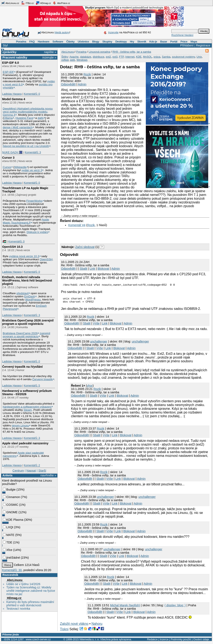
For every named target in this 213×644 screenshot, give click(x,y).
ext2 (108, 57)
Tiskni (64, 631)
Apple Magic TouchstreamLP (26, 221)
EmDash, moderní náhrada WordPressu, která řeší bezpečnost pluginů (27, 280)
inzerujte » (49, 57)
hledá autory (62, 32)
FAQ (32, 42)
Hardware (44, 42)
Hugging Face (24, 118)
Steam (28, 410)
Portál (174, 42)
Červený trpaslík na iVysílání (22, 367)
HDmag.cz (43, 3)
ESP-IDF (8, 72)
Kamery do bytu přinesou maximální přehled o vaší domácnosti (30, 604)
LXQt (8, 527)
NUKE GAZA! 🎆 (12, 152)
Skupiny (107, 42)
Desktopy (121, 42)
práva (157, 57)
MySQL (148, 57)
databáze (86, 57)
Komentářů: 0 (32, 94)
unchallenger (99, 343)
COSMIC (11, 505)
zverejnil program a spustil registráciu (26, 335)
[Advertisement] (109, 235)
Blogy (96, 42)
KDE (139, 57)
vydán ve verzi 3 (32, 170)
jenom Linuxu (20, 425)
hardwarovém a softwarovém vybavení (27, 407)
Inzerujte (113, 32)
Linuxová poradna (99, 52)
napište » (50, 52)
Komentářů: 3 (33, 152)
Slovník (142, 42)
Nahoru (97, 626)
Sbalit (83, 269)
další (41, 118)
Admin (82, 84)
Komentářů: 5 (32, 386)
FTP (121, 57)
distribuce (99, 57)
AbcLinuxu (15, 580)
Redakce (152, 641)
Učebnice (83, 42)
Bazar (164, 42)
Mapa (194, 42)
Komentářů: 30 (12, 570)
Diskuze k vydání (37, 232)
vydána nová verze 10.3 (24, 256)
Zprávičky (9, 52)
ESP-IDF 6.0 (11, 63)
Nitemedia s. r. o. (89, 641)
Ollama (8, 118)
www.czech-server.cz (38, 641)
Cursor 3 (8, 158)
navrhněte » (48, 475)
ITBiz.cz (27, 3)
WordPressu (33, 300)
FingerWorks (34, 201)
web (73, 60)
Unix (199, 57)
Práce (184, 42)
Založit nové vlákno (74, 626)
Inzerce (164, 641)
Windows (82, 60)
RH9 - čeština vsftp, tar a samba (132, 52)
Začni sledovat (85, 247)
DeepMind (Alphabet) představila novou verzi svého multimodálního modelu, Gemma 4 (28, 112)
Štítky (65, 57)
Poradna (21, 42)
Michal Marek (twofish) (125, 607)
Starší (42, 471)
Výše (96, 325)
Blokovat (103, 269)
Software (58, 42)
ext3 (115, 57)
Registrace (203, 45)
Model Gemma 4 (14, 99)
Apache (74, 57)
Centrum (18, 471)
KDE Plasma (13, 520)
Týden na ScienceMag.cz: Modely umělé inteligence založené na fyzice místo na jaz (31, 591)
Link (92, 269)
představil (23, 293)
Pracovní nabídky (15, 57)
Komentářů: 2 (32, 465)
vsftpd (65, 60)
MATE (9, 535)
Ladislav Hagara (12, 94)
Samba (166, 57)
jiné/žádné (11, 558)
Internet (130, 57)
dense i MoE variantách (18, 127)
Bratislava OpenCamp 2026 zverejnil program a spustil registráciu (28, 322)
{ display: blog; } (175, 607)
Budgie (9, 490)
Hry (132, 42)
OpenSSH (46, 259)
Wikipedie (20, 167)
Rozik (87, 74)
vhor (90, 387)
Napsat (31, 471)
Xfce (8, 550)
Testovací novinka (18, 609)
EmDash (30, 296)
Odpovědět (68, 84)
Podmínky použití (181, 641)
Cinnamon (11, 497)
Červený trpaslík (43, 379)
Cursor (7, 167)
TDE (8, 542)
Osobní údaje (201, 641)
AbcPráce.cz (61, 3)
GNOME (10, 512)
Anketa (7, 475)
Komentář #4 (77, 225)
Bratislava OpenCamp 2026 (20, 333)
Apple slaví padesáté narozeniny (25, 443)
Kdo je (153, 42)
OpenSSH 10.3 (12, 247)
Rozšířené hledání (182, 35)
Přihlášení (187, 45)
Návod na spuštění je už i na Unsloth (26, 146)
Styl (5, 45)
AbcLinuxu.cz (10, 3)
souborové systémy (183, 57)
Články (71, 42)
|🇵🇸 (4, 241)
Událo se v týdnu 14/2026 (23, 584)
